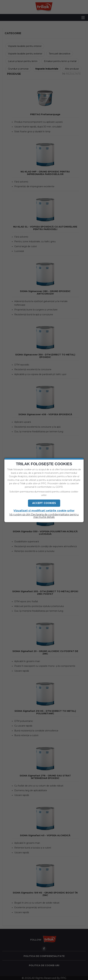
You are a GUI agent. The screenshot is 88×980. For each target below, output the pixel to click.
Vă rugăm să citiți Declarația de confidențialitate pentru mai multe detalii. (44, 516)
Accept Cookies (44, 503)
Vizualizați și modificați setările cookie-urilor (44, 511)
